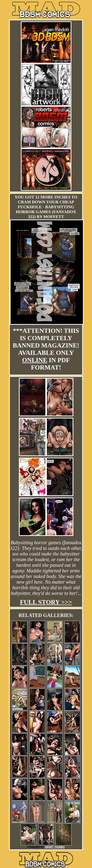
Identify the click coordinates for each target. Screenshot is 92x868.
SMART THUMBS (55, 847)
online (35, 360)
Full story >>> (46, 602)
